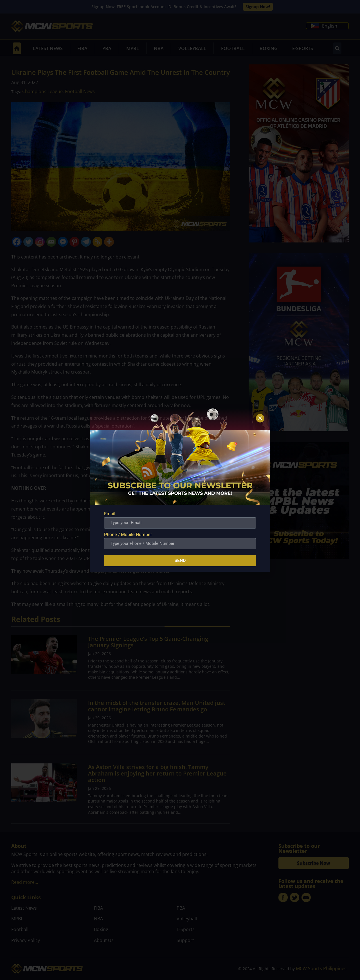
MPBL (133, 48)
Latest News (48, 48)
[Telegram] (86, 242)
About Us (104, 940)
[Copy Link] (97, 242)
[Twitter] (28, 242)
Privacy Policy (26, 940)
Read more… (25, 882)
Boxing (269, 48)
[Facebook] (17, 242)
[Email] (51, 242)
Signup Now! (258, 7)
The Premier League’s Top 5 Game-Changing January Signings (148, 642)
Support (185, 940)
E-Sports (303, 48)
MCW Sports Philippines (321, 968)
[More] (109, 242)
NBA (159, 48)
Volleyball (192, 48)
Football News (80, 91)
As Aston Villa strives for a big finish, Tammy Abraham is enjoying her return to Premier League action (157, 773)
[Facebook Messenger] (63, 242)
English (324, 26)
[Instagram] (40, 242)
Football (233, 48)
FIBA (82, 48)
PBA (107, 48)
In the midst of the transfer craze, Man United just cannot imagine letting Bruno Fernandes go (157, 706)
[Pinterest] (74, 242)
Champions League (42, 91)
